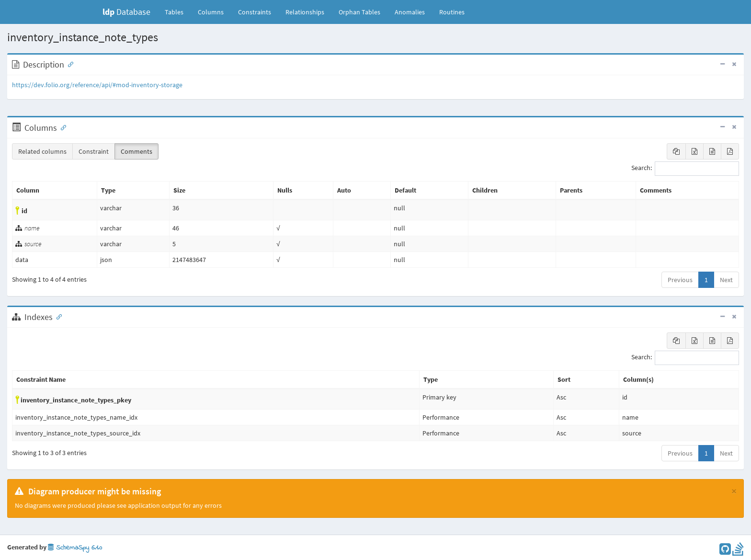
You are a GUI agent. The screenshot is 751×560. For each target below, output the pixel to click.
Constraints (255, 12)
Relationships (305, 12)
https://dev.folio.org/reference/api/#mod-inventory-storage (97, 85)
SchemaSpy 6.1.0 (75, 548)
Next (726, 280)
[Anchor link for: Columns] (61, 127)
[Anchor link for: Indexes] (57, 316)
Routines (452, 12)
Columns (211, 12)
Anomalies (410, 12)
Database (126, 12)
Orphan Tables (359, 12)
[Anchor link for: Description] (68, 64)
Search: (685, 169)
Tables (178, 11)
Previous (680, 280)
